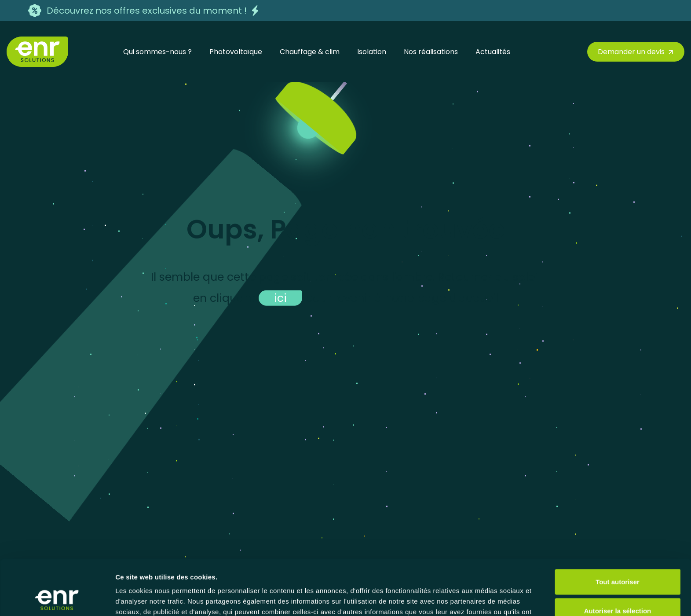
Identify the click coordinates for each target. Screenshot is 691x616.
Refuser (618, 587)
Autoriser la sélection (618, 559)
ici (280, 298)
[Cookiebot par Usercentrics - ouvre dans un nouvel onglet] (57, 599)
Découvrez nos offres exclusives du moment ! (147, 11)
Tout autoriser (618, 530)
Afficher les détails (484, 599)
